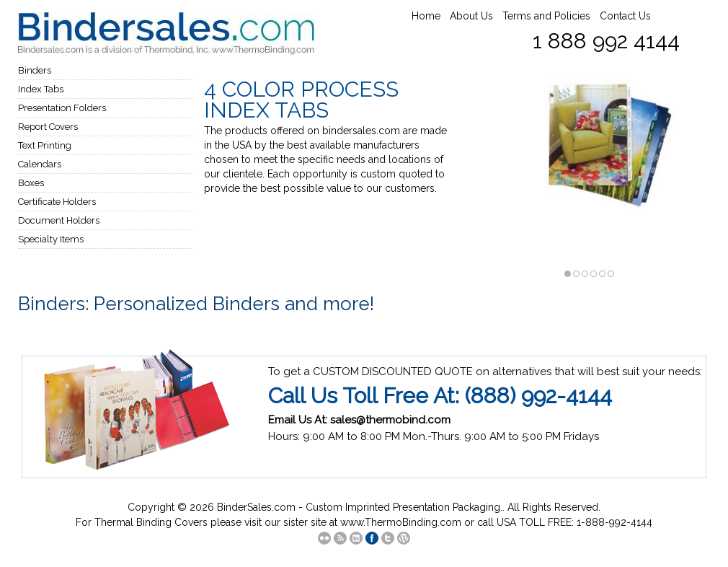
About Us (471, 16)
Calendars (40, 164)
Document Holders (59, 220)
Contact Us (625, 16)
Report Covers (48, 127)
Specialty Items (51, 239)
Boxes (31, 183)
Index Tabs (41, 89)
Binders (35, 70)
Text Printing (45, 145)
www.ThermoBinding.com (401, 522)
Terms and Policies (546, 16)
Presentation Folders (62, 108)
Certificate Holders (57, 202)
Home (426, 16)
